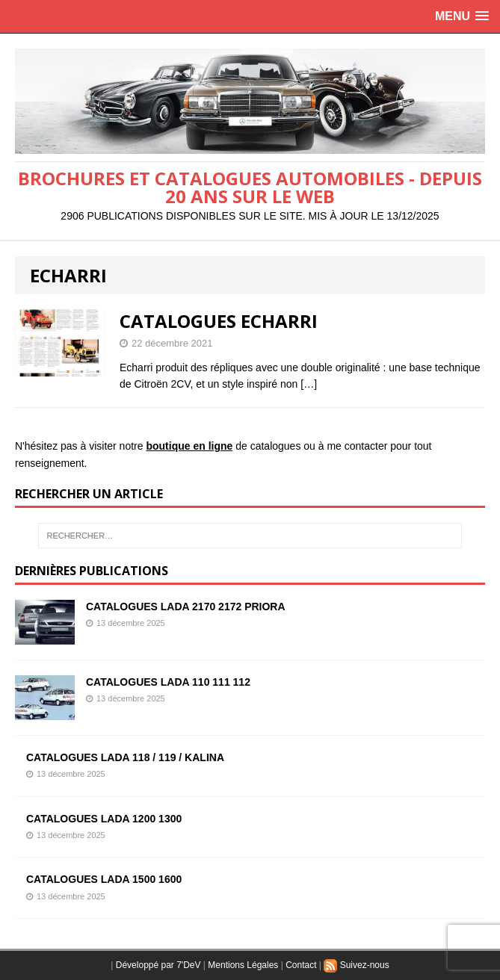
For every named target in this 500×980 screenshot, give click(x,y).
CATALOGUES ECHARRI (219, 321)
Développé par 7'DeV (158, 965)
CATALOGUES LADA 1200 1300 (104, 819)
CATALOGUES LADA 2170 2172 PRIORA (186, 607)
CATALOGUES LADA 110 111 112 (168, 682)
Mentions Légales (243, 965)
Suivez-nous (356, 965)
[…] (309, 384)
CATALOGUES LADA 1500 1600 (104, 879)
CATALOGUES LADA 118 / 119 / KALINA (125, 757)
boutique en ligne (189, 446)
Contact (301, 965)
